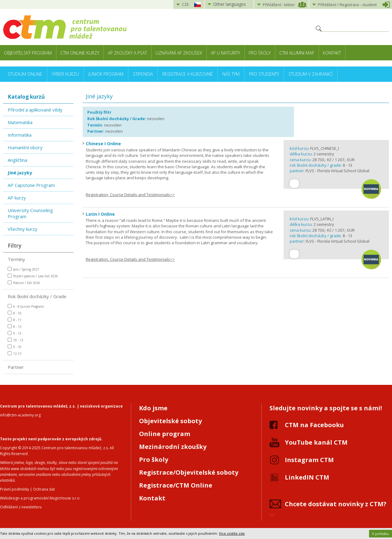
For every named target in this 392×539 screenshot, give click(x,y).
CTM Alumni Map (297, 53)
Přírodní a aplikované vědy (35, 110)
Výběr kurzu (65, 74)
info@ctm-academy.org (20, 415)
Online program (165, 434)
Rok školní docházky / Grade (37, 296)
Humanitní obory (25, 147)
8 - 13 (15, 326)
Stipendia (143, 74)
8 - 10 (15, 313)
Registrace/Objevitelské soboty (189, 472)
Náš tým (231, 74)
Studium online (25, 74)
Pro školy (260, 53)
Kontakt (332, 53)
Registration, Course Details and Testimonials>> (130, 195)
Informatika (20, 135)
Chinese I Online (103, 144)
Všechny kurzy (23, 229)
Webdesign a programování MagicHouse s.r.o (40, 498)
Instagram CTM (309, 460)
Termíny (16, 259)
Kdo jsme (153, 408)
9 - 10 (15, 347)
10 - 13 (15, 340)
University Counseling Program (30, 213)
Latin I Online (100, 214)
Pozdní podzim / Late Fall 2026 (33, 276)
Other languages (230, 4)
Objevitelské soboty (170, 421)
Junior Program (106, 74)
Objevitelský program (28, 53)
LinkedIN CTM (307, 477)
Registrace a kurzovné (188, 74)
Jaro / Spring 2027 (23, 269)
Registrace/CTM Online (176, 485)
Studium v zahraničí (311, 74)
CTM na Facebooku (314, 425)
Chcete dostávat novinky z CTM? (336, 504)
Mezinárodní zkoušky (173, 447)
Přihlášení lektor (279, 5)
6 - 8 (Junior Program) (26, 306)
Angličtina (17, 160)
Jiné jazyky (20, 173)
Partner (16, 367)
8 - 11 (15, 320)
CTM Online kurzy (80, 53)
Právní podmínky (15, 489)
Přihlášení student (347, 5)
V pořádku (381, 534)
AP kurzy (17, 198)
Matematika (20, 122)
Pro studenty (264, 74)
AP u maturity (225, 53)
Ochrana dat (44, 489)
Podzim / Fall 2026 (24, 283)
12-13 (15, 353)
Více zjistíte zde (232, 533)
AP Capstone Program (31, 185)
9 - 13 (15, 333)
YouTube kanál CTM (316, 442)
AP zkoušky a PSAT (127, 53)
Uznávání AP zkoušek (179, 53)
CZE (185, 4)
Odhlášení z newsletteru (21, 507)
